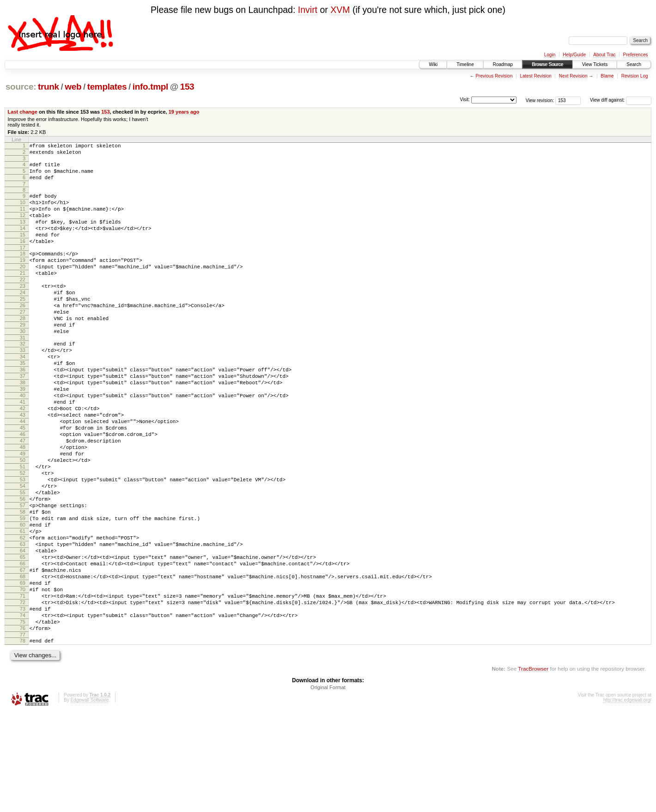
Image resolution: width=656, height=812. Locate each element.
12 (23, 226)
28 (23, 350)
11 (23, 218)
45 (23, 482)
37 (23, 419)
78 (23, 739)
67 (23, 654)
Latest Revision (535, 76)
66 (23, 647)
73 (23, 702)
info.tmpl (150, 87)
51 (23, 529)
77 (23, 733)
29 (23, 358)
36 (23, 411)
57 (23, 576)
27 (23, 342)
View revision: (540, 100)
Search (634, 64)
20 (23, 287)
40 (23, 442)
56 (23, 568)
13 (23, 234)
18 (23, 272)
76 (23, 725)
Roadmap (503, 64)
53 (23, 545)
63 (23, 623)
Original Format (328, 787)
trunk (49, 87)
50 (23, 521)
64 (23, 631)
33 (23, 388)
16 (23, 258)
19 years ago (184, 112)
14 (23, 242)
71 (23, 686)
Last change (23, 112)
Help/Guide (574, 55)
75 (23, 717)
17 (23, 266)
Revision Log (635, 76)
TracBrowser (533, 768)
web (73, 87)
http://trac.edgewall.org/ (627, 800)
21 (23, 295)
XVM (340, 10)
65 (23, 639)
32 (23, 380)
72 (23, 694)
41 (23, 450)
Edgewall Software (89, 800)
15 (23, 250)
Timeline (465, 64)
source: (21, 87)
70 (23, 678)
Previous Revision (494, 76)
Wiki (433, 64)
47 (23, 497)
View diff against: (621, 100)
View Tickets (595, 64)
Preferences (636, 55)
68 (23, 662)
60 (23, 600)
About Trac (604, 55)
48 (23, 505)
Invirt (308, 10)
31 (23, 374)
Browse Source (547, 64)
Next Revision (573, 76)
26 (23, 334)
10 (23, 211)
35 (23, 403)
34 (23, 395)
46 (23, 490)
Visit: (465, 100)
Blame (607, 76)
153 (187, 87)
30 (23, 366)
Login (550, 55)
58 (23, 584)
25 (23, 327)
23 (23, 311)
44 (23, 474)
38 (23, 427)
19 (23, 279)
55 (23, 560)
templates (107, 87)
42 (23, 458)
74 (23, 709)
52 (23, 537)
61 (23, 607)
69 (23, 670)
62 (23, 615)
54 (23, 552)
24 (23, 319)
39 (23, 435)
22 (23, 303)
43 (23, 466)
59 (23, 592)
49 (23, 513)
